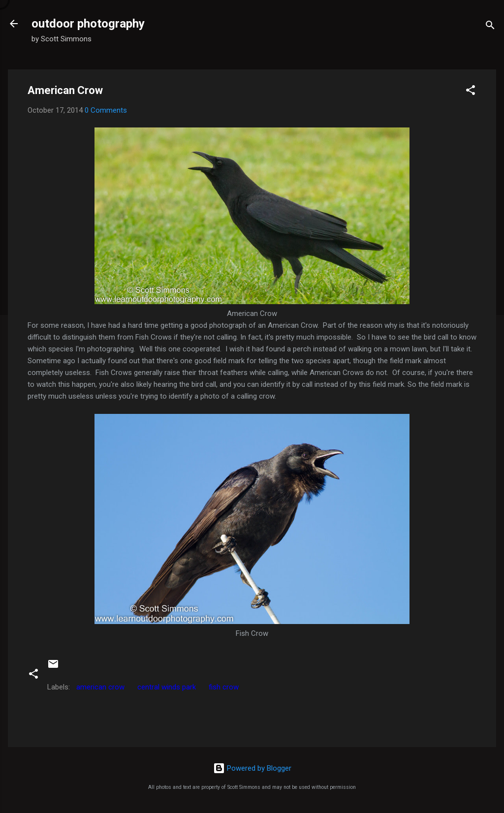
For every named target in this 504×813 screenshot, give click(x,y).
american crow (100, 687)
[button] (471, 92)
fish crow (224, 687)
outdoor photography (88, 24)
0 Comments (106, 110)
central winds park (167, 687)
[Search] (490, 27)
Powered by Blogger (252, 768)
